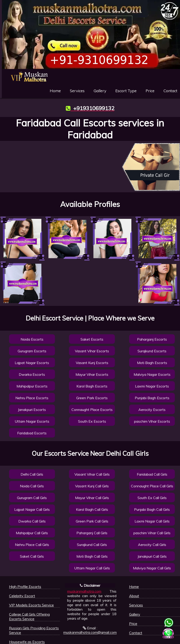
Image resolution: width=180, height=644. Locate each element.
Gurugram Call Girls (32, 498)
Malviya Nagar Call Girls (152, 568)
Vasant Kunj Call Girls (92, 486)
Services (77, 91)
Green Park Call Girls (92, 521)
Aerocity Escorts (152, 410)
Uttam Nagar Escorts (32, 421)
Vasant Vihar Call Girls (92, 474)
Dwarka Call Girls (32, 521)
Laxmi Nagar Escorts (152, 386)
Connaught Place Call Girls (152, 486)
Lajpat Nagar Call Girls (32, 509)
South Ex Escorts (92, 421)
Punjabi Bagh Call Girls (152, 509)
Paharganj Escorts (152, 339)
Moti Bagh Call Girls (92, 556)
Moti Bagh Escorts (152, 363)
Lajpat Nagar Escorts (32, 363)
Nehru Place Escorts (32, 398)
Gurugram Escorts (32, 351)
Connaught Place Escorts (92, 410)
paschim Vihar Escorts (152, 421)
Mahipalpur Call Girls (32, 533)
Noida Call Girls (32, 486)
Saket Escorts (92, 339)
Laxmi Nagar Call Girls (152, 521)
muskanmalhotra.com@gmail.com (90, 633)
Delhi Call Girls (32, 474)
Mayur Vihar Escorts (92, 374)
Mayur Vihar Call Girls (92, 498)
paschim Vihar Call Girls (152, 533)
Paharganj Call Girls (92, 533)
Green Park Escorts (92, 398)
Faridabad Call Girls (152, 474)
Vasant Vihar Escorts (92, 351)
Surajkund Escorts (152, 351)
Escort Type (126, 91)
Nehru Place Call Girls (32, 545)
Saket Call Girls (32, 556)
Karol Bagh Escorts (92, 386)
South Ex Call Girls (152, 498)
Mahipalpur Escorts (32, 386)
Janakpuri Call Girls (152, 556)
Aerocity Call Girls (152, 545)
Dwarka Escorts (32, 374)
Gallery (100, 91)
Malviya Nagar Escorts (152, 374)
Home (55, 91)
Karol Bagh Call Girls (92, 509)
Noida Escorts (32, 339)
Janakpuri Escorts (32, 410)
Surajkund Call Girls (92, 545)
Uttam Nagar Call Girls (92, 568)
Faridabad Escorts (32, 433)
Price (150, 91)
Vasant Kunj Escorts (92, 363)
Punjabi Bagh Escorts (152, 398)
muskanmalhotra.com (84, 591)
